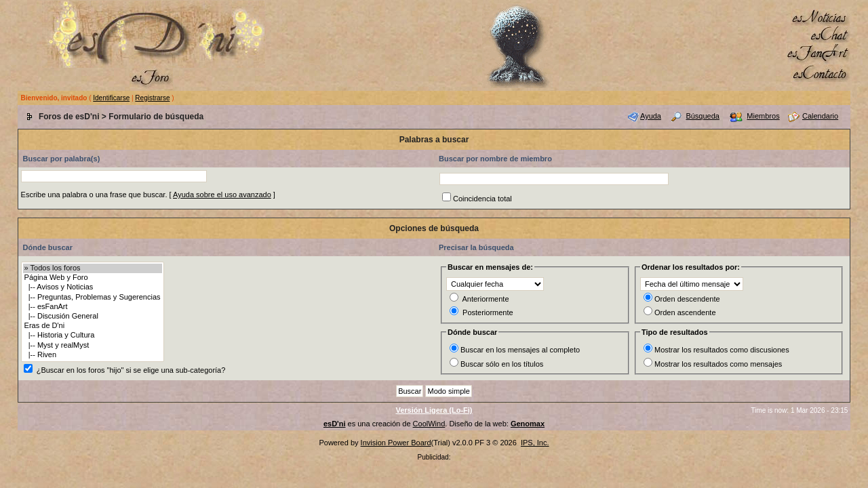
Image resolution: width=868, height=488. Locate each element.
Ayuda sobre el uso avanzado (222, 195)
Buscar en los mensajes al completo (520, 350)
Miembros (763, 116)
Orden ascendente (685, 312)
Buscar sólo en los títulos (502, 364)
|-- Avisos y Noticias (93, 287)
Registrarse (152, 98)
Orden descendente (687, 299)
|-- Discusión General (93, 317)
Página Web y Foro (93, 278)
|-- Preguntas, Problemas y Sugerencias (93, 298)
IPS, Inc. (535, 443)
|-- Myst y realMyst (93, 346)
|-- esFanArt (93, 307)
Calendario (820, 116)
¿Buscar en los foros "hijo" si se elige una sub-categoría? (131, 370)
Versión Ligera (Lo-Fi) (434, 410)
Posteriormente (488, 312)
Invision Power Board (396, 443)
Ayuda (651, 116)
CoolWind (429, 424)
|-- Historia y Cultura (93, 335)
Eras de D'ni (93, 326)
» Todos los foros (93, 268)
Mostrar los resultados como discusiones (722, 350)
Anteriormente (485, 299)
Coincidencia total (482, 199)
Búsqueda (703, 116)
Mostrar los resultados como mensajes (718, 364)
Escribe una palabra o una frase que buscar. (94, 195)
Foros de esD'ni (69, 117)
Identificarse (111, 98)
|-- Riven (93, 355)
